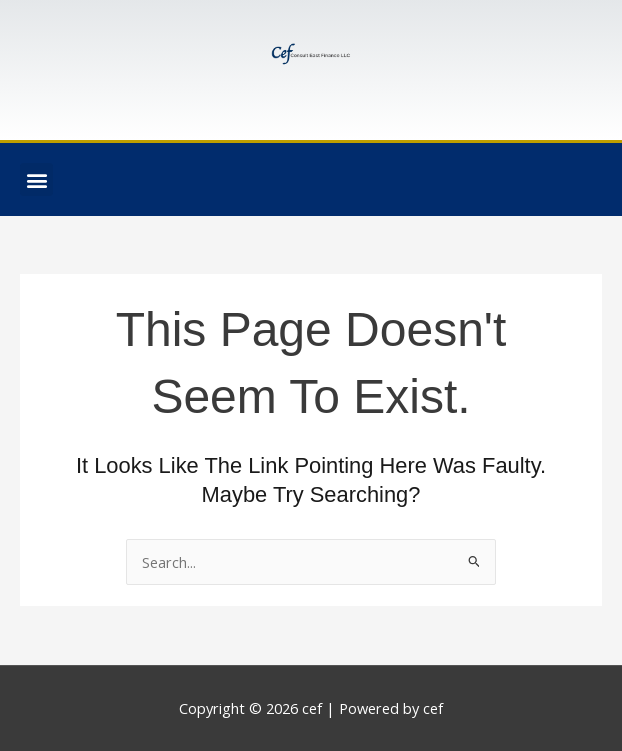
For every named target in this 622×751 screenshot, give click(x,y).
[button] (36, 179)
